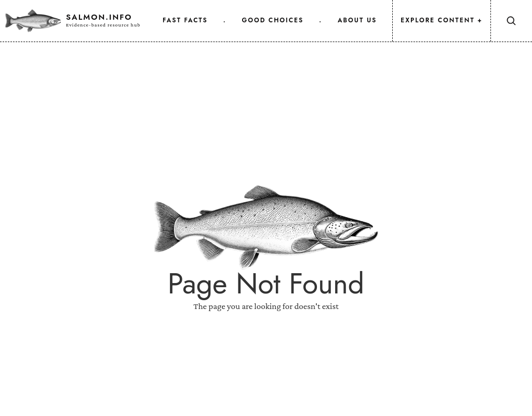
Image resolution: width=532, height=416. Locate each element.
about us (357, 20)
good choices (273, 20)
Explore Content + (442, 20)
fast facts (185, 20)
